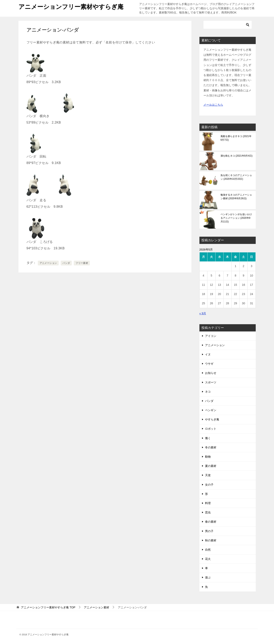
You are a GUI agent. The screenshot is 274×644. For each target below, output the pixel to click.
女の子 (209, 485)
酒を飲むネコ (237, 156)
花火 (208, 559)
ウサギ (209, 364)
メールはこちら (213, 105)
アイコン (211, 336)
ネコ (208, 392)
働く (208, 438)
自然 (208, 550)
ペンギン (211, 410)
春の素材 (211, 522)
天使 (208, 475)
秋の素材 (211, 540)
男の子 (209, 531)
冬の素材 (211, 447)
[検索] (228, 25)
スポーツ (211, 382)
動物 (208, 457)
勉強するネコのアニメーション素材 (236, 197)
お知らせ (211, 373)
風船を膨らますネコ (236, 138)
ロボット (211, 429)
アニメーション (48, 263)
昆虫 (208, 512)
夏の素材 (211, 466)
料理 (208, 503)
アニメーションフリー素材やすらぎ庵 (71, 6)
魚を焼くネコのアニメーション (236, 177)
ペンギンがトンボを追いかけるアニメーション (236, 218)
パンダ (66, 263)
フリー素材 (82, 263)
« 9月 (203, 313)
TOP (48, 607)
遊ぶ (208, 577)
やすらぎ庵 (212, 419)
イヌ (208, 354)
